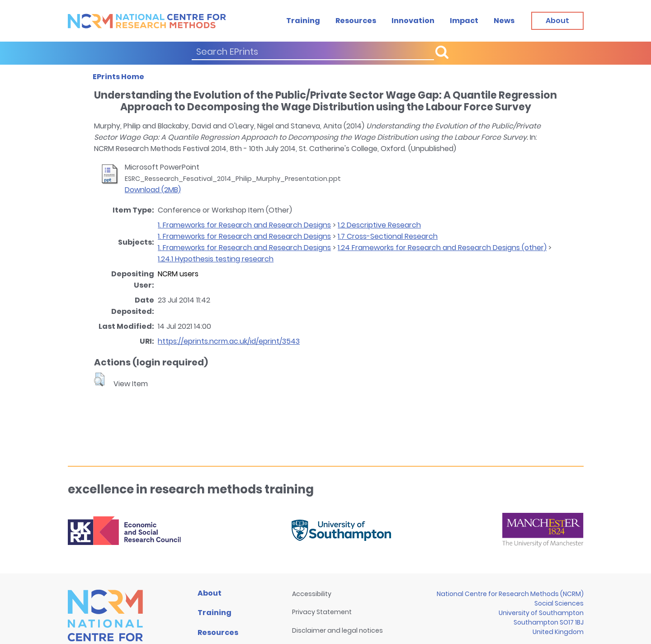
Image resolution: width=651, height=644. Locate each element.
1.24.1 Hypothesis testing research (216, 259)
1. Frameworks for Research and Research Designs (244, 225)
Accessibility (312, 594)
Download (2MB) (153, 190)
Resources (356, 21)
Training (303, 21)
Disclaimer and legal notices (337, 630)
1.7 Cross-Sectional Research (388, 236)
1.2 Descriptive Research (379, 225)
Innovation (413, 21)
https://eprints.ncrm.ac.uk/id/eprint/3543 (229, 341)
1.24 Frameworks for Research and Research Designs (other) (442, 248)
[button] (99, 379)
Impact (464, 21)
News (504, 21)
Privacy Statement (322, 612)
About (210, 593)
